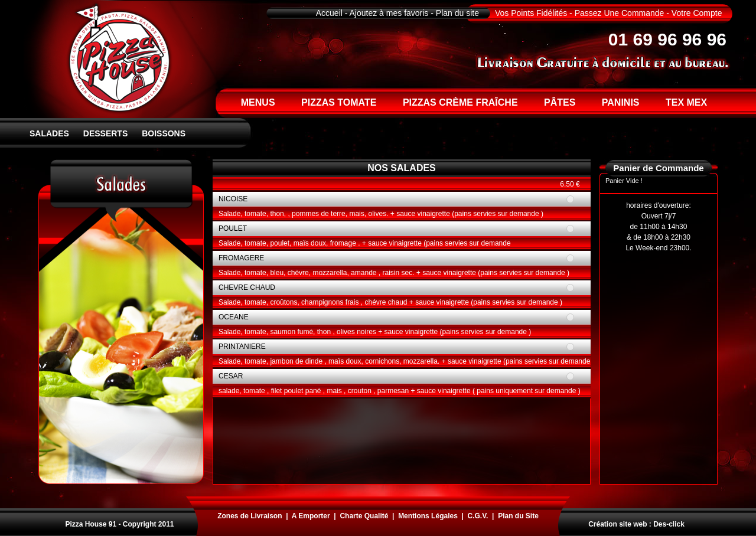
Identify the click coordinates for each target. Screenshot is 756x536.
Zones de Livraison (250, 516)
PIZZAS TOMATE (339, 102)
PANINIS (621, 102)
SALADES (49, 133)
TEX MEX (686, 102)
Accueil (329, 13)
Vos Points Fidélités (531, 13)
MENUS (258, 102)
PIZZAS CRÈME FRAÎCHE (460, 102)
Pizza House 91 (91, 524)
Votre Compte (697, 13)
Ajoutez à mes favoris (389, 13)
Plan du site (457, 13)
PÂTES (560, 102)
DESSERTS (105, 133)
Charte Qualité (364, 516)
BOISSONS (164, 133)
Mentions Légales (428, 516)
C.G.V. (478, 516)
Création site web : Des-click (636, 524)
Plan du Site (518, 516)
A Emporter (311, 516)
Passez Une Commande (620, 13)
